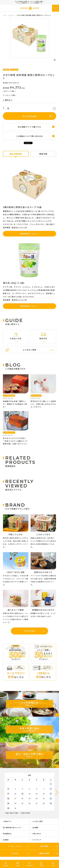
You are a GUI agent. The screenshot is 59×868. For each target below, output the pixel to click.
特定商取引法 (7, 834)
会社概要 (35, 827)
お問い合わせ (37, 834)
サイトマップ (37, 840)
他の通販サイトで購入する (29, 127)
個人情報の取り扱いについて (12, 827)
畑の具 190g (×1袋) (14, 283)
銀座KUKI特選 (44, 853)
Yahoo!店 (15, 853)
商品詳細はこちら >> (30, 234)
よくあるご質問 (29, 350)
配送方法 (43, 338)
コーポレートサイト (15, 846)
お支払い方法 (16, 338)
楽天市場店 (44, 846)
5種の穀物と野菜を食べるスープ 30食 (22, 207)
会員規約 (6, 840)
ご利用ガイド (7, 821)
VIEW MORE (29, 631)
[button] (57, 792)
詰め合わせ (12, 15)
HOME (5, 15)
